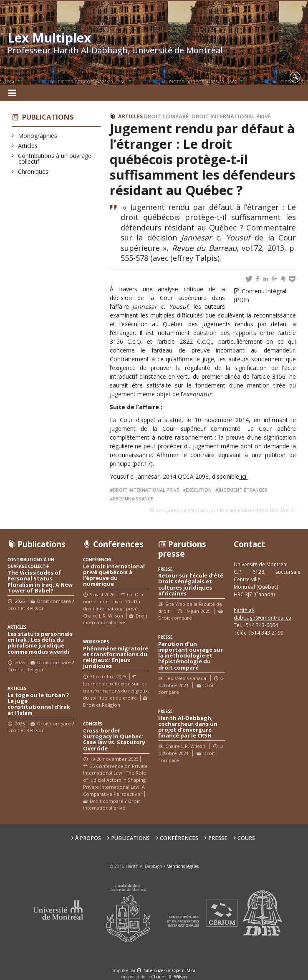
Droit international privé (231, 116)
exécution (199, 490)
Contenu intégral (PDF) (260, 295)
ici (244, 476)
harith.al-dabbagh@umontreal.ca (263, 614)
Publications (48, 117)
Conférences (179, 838)
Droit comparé (166, 116)
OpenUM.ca (184, 970)
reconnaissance (133, 499)
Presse (218, 838)
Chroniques (33, 171)
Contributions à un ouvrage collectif (55, 159)
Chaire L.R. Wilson (169, 977)
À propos (88, 838)
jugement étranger (243, 490)
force (153, 970)
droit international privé (146, 490)
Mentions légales (183, 866)
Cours (246, 838)
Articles (28, 146)
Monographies (38, 136)
